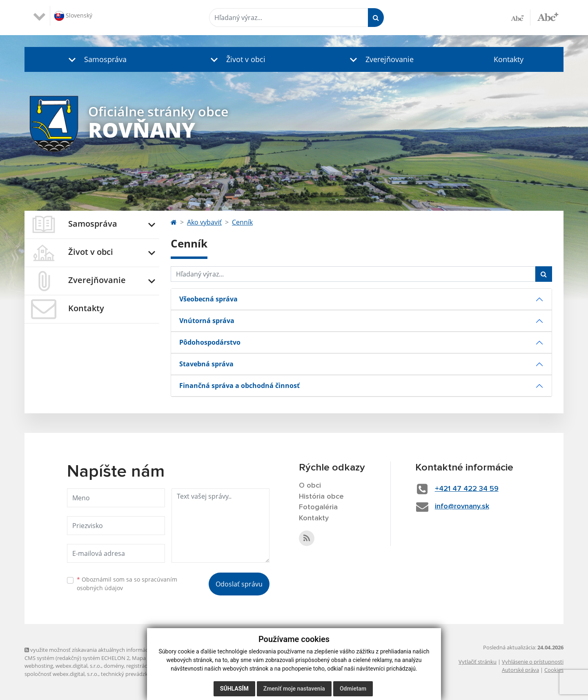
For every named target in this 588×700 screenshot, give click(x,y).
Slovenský (73, 16)
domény (114, 666)
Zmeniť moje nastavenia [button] (294, 689)
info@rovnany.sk (462, 506)
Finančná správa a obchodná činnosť (239, 386)
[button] (96, 59)
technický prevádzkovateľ (132, 674)
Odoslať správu (239, 584)
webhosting (39, 666)
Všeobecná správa (208, 299)
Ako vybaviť (204, 222)
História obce (321, 497)
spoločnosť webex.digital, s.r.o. (61, 674)
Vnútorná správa (207, 321)
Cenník (242, 222)
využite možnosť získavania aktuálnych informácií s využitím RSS (105, 650)
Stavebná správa (206, 364)
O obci (310, 486)
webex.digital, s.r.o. (78, 666)
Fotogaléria (318, 507)
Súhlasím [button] (234, 689)
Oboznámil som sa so (127, 584)
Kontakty (509, 59)
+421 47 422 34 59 (467, 489)
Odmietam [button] (353, 689)
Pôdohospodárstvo (210, 342)
